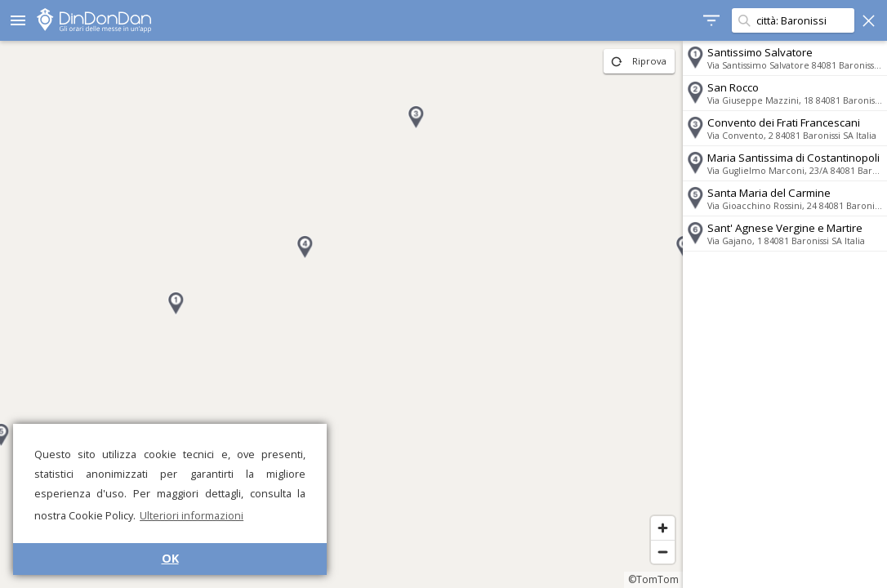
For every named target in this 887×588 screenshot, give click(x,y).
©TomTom (653, 579)
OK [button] (170, 558)
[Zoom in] (663, 528)
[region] (341, 314)
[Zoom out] (663, 552)
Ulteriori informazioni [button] (192, 515)
